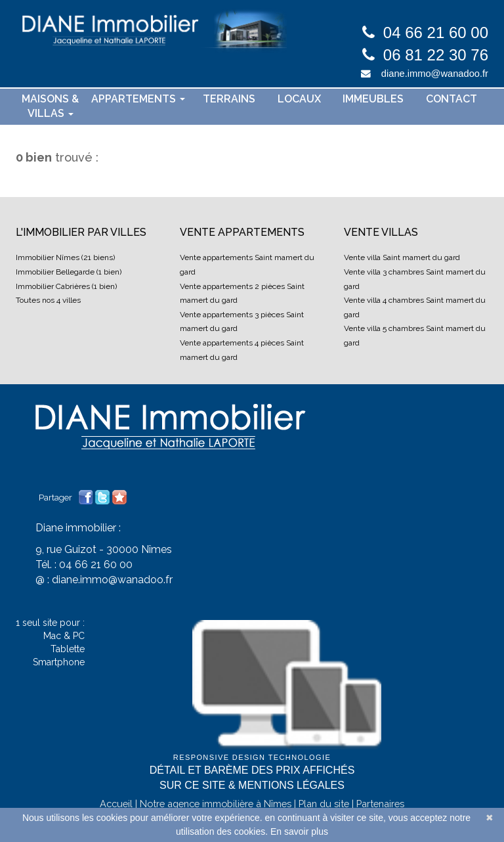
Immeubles (373, 99)
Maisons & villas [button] (50, 106)
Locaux (299, 99)
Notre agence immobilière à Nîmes (216, 804)
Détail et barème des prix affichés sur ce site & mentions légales (252, 778)
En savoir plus (299, 831)
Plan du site (324, 804)
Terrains (229, 99)
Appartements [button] (138, 99)
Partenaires (380, 804)
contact (451, 99)
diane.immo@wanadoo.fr (435, 74)
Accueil (116, 804)
